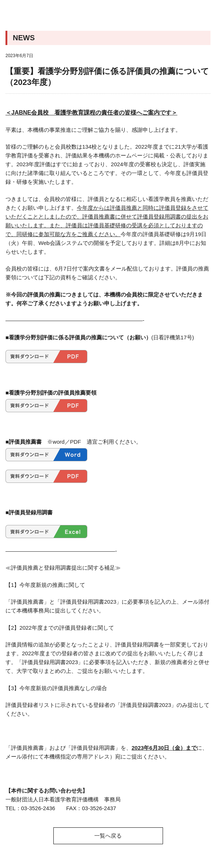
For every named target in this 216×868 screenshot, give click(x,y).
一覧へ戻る (108, 836)
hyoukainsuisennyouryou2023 (46, 406)
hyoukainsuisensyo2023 (46, 455)
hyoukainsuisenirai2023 (46, 357)
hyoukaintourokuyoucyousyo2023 (46, 532)
